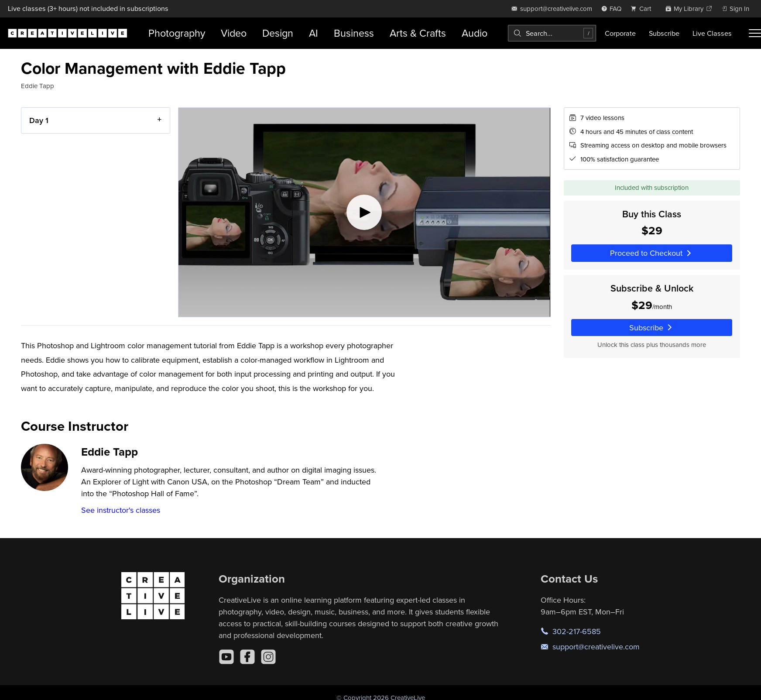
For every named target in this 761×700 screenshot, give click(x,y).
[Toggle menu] (755, 33)
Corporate (620, 33)
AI (314, 33)
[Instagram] (268, 657)
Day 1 (39, 120)
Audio (475, 33)
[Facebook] (247, 657)
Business (354, 33)
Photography (177, 33)
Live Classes (712, 33)
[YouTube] (226, 657)
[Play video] (364, 212)
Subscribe (664, 33)
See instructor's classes (121, 510)
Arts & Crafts (418, 33)
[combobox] (552, 33)
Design (278, 33)
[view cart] (643, 9)
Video (234, 33)
